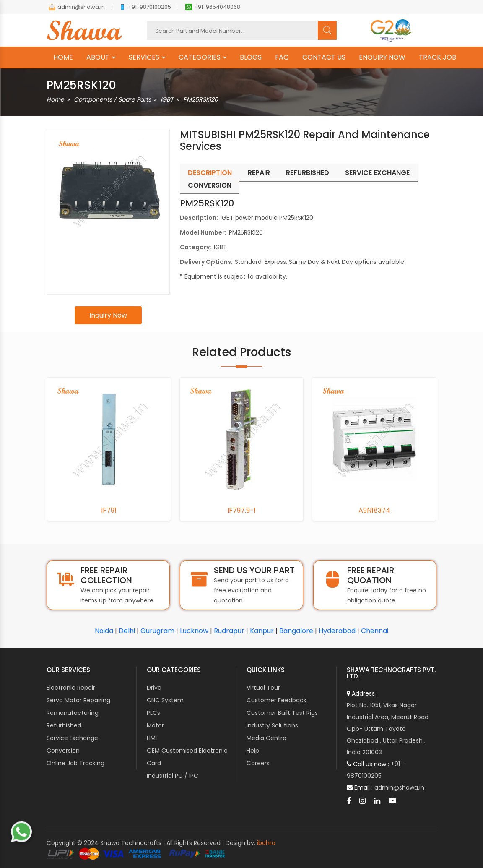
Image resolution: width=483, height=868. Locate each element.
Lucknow (194, 631)
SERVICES (144, 57)
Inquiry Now (108, 315)
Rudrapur (229, 631)
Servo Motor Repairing (78, 700)
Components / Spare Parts (112, 99)
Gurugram (157, 631)
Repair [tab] (259, 173)
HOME (63, 57)
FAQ (282, 57)
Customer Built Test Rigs (282, 713)
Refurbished (64, 725)
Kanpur (262, 631)
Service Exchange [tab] (377, 173)
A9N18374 (374, 511)
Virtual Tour (263, 688)
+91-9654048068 (213, 7)
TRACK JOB (438, 57)
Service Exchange (72, 738)
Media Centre (266, 738)
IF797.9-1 (241, 511)
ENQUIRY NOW (382, 57)
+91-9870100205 (145, 7)
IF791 (109, 511)
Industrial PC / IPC (173, 776)
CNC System (165, 700)
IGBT (167, 99)
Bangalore (296, 631)
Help (253, 751)
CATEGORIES (200, 57)
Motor (155, 725)
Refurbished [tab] (308, 173)
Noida (104, 631)
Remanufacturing (73, 713)
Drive (154, 688)
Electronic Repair (71, 688)
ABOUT (98, 57)
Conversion (63, 751)
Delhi (127, 631)
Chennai (375, 631)
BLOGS (251, 57)
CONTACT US (324, 57)
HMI (152, 738)
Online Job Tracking (75, 763)
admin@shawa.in (77, 7)
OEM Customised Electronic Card (187, 757)
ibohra (266, 843)
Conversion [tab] (210, 185)
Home (55, 99)
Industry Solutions (272, 725)
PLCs (153, 713)
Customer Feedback (277, 700)
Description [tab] (210, 173)
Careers (258, 763)
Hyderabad (337, 631)
